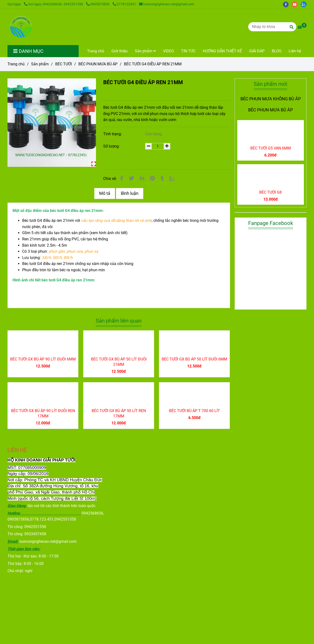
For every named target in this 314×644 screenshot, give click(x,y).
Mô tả (105, 193)
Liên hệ (295, 51)
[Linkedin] (142, 178)
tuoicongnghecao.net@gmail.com (167, 4)
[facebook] (287, 4)
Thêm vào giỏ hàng (133, 161)
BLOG (277, 51)
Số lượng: (112, 146)
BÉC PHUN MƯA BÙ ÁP (98, 64)
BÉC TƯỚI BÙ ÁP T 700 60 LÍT (195, 411)
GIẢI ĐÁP (257, 51)
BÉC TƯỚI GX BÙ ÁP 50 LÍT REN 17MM (119, 413)
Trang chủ (96, 51)
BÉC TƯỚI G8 (270, 192)
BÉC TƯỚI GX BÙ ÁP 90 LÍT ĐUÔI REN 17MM (43, 413)
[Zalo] (172, 178)
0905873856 (98, 4)
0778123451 (124, 4)
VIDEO (168, 51)
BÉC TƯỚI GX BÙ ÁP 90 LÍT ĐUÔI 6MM (43, 359)
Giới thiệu (119, 51)
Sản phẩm (145, 51)
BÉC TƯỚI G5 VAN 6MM (271, 148)
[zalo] (305, 4)
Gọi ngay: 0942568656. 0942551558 (54, 4)
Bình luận (130, 193)
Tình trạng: (113, 134)
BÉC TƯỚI (64, 64)
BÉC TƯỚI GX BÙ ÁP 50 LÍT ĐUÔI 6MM (194, 359)
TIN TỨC (188, 51)
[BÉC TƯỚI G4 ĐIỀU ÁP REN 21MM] (20, 27)
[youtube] (296, 4)
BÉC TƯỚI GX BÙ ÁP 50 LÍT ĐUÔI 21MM (119, 362)
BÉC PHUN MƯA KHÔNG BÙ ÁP (271, 99)
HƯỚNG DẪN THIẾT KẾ (222, 51)
